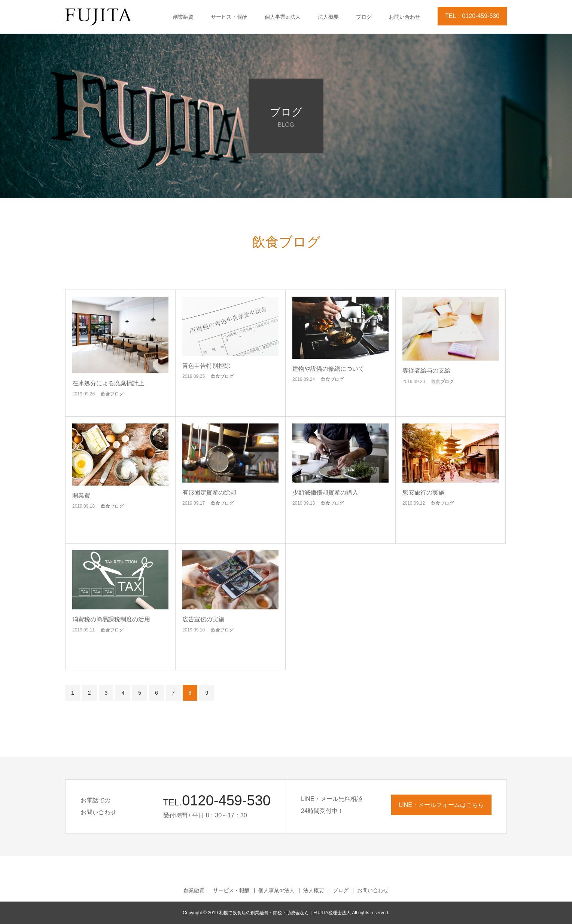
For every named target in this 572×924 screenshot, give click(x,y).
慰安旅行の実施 (423, 492)
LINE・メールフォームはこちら (441, 805)
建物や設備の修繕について (328, 369)
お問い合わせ (405, 17)
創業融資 (183, 17)
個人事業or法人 (283, 17)
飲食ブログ (112, 394)
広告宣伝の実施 (203, 619)
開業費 (81, 495)
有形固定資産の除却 (209, 492)
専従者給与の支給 (426, 371)
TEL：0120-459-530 (472, 16)
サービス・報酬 (229, 17)
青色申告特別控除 (206, 366)
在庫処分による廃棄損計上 (108, 383)
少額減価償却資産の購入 (325, 492)
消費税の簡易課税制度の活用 (111, 619)
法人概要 (328, 17)
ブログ (364, 17)
